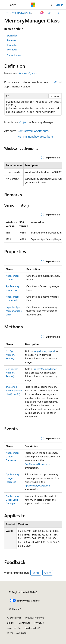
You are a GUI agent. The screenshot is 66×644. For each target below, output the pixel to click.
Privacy (38, 623)
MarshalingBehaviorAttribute (35, 136)
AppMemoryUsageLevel (37, 464)
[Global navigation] (4, 5)
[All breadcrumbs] (7, 13)
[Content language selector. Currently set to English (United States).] (23, 592)
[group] (33, 107)
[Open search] (51, 5)
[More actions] (59, 13)
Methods (12, 49)
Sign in (59, 5)
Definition (12, 35)
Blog (9, 623)
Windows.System (21, 13)
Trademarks (31, 628)
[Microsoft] (33, 5)
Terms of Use (14, 628)
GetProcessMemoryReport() (12, 373)
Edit (58, 82)
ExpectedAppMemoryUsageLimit (14, 311)
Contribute (24, 623)
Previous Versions (35, 618)
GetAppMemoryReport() (10, 355)
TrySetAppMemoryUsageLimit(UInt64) (14, 390)
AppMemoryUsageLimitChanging (13, 500)
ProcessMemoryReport (45, 369)
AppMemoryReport (45, 351)
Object (23, 122)
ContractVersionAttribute (33, 131)
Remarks (12, 40)
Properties (12, 45)
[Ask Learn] (42, 13)
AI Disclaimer (14, 618)
